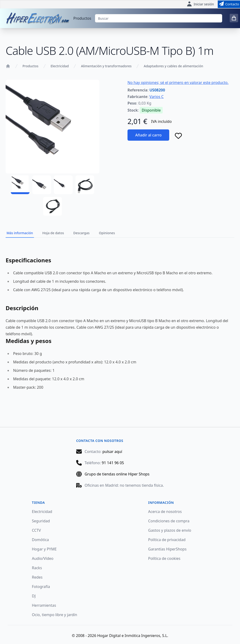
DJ (34, 596)
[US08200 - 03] (63, 185)
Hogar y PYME (44, 549)
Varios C (157, 97)
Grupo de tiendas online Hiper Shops (117, 474)
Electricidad (60, 66)
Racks (37, 568)
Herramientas (44, 605)
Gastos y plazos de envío (170, 530)
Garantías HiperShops (167, 549)
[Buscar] (159, 18)
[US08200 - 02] (42, 185)
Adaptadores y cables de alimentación (173, 66)
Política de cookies (164, 558)
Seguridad (41, 521)
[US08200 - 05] (52, 206)
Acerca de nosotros (165, 512)
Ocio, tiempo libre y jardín (54, 615)
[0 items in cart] (234, 18)
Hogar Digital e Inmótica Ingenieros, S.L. (133, 636)
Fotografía (41, 587)
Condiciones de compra (169, 521)
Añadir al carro (148, 135)
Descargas (81, 233)
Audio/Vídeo (43, 558)
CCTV (36, 530)
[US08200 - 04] (85, 185)
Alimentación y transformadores (106, 66)
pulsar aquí (112, 452)
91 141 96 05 (113, 463)
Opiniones (107, 233)
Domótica (40, 540)
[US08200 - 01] (20, 185)
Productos (82, 18)
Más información (20, 233)
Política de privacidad (167, 540)
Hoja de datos (53, 233)
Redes (37, 577)
